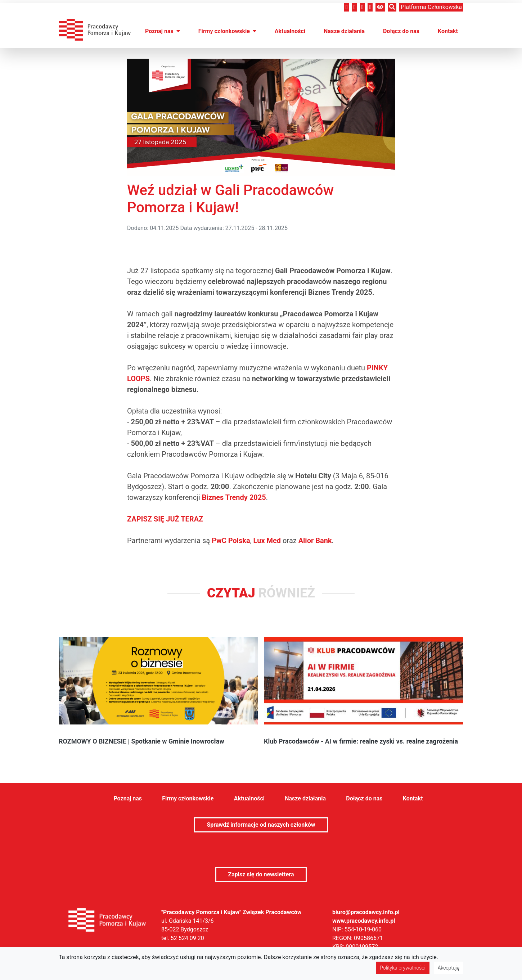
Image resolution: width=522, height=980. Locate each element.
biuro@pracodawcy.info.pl (366, 912)
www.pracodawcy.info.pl (364, 921)
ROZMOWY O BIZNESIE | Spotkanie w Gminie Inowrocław (141, 741)
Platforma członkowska (431, 7)
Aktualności (290, 31)
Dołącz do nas (401, 31)
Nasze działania (344, 31)
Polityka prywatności (402, 968)
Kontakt (448, 31)
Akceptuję (449, 968)
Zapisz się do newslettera (261, 874)
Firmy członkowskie (227, 31)
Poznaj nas (163, 31)
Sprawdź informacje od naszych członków (261, 825)
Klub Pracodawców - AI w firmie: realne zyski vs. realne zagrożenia (361, 741)
